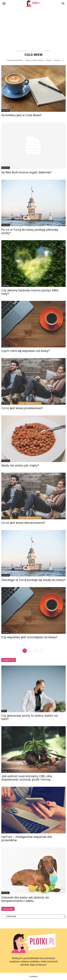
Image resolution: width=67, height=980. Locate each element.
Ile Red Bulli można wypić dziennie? (26, 172)
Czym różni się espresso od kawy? (25, 351)
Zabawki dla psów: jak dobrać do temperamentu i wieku (25, 899)
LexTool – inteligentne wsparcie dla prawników (27, 839)
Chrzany (57, 60)
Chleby (49, 60)
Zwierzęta (5, 893)
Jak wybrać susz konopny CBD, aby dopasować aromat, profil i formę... (27, 778)
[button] (63, 4)
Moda (4, 711)
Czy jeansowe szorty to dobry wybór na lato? (30, 717)
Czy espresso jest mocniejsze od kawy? (29, 637)
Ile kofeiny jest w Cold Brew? (21, 115)
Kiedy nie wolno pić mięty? (20, 465)
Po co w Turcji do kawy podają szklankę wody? (30, 231)
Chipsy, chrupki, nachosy (34, 60)
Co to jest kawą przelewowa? (22, 408)
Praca (4, 832)
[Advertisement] (33, 27)
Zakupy (5, 771)
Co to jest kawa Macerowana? (23, 523)
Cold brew (6, 110)
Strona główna (22, 51)
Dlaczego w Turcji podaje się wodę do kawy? (33, 580)
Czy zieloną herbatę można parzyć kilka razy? (30, 292)
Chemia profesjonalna (15, 60)
